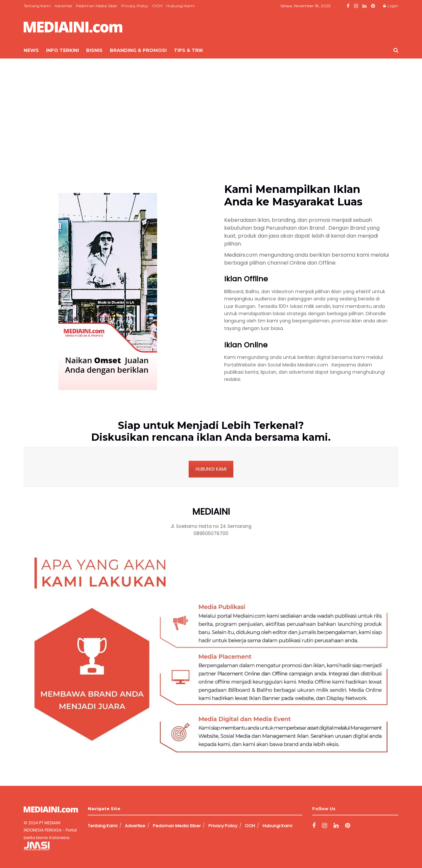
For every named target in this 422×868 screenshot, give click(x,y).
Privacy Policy (135, 6)
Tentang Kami (37, 6)
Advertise (63, 6)
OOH (157, 6)
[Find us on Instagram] (325, 826)
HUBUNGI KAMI (211, 469)
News (31, 50)
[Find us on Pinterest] (348, 826)
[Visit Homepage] (73, 27)
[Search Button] (396, 50)
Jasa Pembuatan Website (53, 847)
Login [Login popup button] (391, 6)
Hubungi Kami (180, 6)
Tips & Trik (188, 50)
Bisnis (94, 50)
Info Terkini (62, 50)
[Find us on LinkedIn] (336, 826)
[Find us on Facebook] (314, 826)
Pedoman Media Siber (97, 6)
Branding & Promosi (138, 50)
